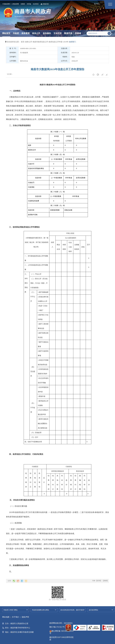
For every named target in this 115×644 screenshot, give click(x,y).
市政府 (16, 33)
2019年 (66, 42)
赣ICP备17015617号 (57, 627)
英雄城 (78, 33)
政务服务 (47, 33)
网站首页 (6, 33)
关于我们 (16, 617)
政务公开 (36, 33)
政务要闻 (26, 33)
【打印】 (99, 581)
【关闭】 (105, 581)
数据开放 (68, 33)
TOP (94, 581)
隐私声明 (25, 617)
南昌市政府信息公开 (40, 42)
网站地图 (6, 617)
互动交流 (58, 33)
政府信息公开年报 (56, 42)
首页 (23, 42)
